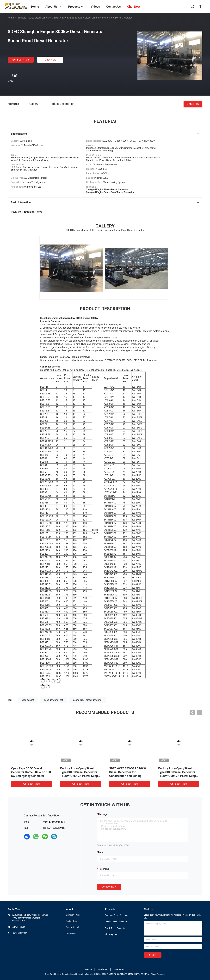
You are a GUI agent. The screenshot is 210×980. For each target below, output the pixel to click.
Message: (103, 814)
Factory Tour (71, 921)
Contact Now (109, 887)
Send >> (153, 955)
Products (21, 18)
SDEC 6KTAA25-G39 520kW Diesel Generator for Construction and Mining (128, 772)
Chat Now (50, 60)
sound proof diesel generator (88, 700)
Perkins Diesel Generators (116, 922)
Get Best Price (21, 60)
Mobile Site (103, 969)
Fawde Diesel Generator (115, 928)
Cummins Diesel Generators (117, 915)
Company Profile (73, 915)
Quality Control (72, 927)
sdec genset (28, 700)
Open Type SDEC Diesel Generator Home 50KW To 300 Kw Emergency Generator (31, 772)
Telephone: (104, 869)
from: (101, 852)
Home (11, 18)
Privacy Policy (119, 969)
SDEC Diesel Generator (40, 18)
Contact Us (71, 933)
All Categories (111, 934)
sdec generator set (54, 700)
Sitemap (88, 969)
